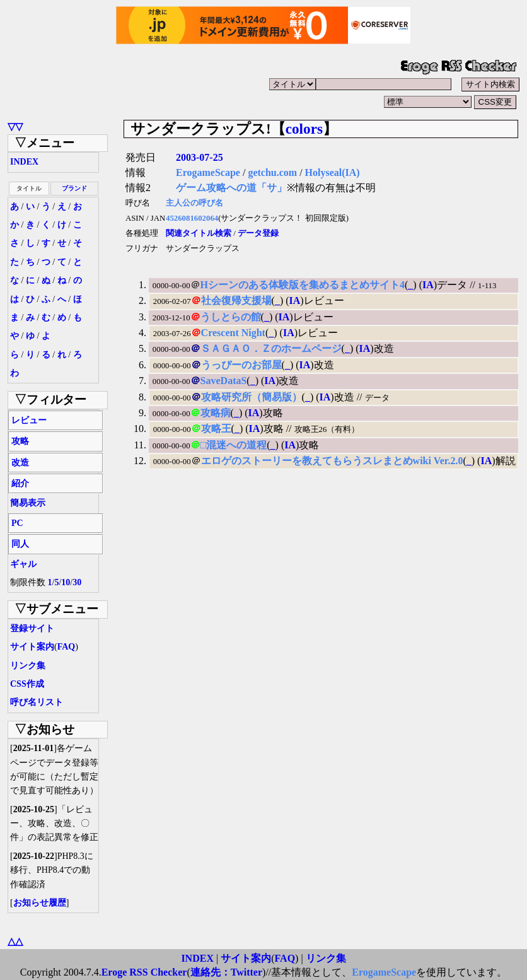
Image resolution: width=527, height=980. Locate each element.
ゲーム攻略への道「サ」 (231, 188)
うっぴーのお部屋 (241, 365)
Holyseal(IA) (333, 172)
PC (17, 523)
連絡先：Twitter (226, 972)
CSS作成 (27, 684)
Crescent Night (233, 333)
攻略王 (216, 429)
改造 (20, 463)
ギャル (23, 564)
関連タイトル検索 (199, 233)
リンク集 (28, 666)
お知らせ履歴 (40, 903)
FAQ (67, 647)
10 (66, 582)
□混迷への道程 (234, 445)
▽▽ (15, 126)
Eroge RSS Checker (144, 972)
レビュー (29, 420)
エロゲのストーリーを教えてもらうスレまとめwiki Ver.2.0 (332, 461)
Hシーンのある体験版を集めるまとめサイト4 (303, 285)
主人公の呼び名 (194, 203)
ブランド (74, 188)
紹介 (20, 483)
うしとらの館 (231, 317)
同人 (20, 544)
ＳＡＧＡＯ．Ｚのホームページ (271, 348)
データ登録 (258, 233)
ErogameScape (208, 172)
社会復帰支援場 (236, 300)
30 (77, 582)
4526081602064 (192, 218)
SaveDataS (224, 381)
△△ (15, 941)
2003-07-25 (200, 157)
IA (428, 285)
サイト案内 (32, 647)
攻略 (20, 441)
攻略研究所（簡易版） (252, 397)
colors (304, 129)
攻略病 (216, 413)
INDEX (24, 162)
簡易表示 (28, 503)
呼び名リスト (37, 702)
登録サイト (32, 628)
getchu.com (272, 172)
